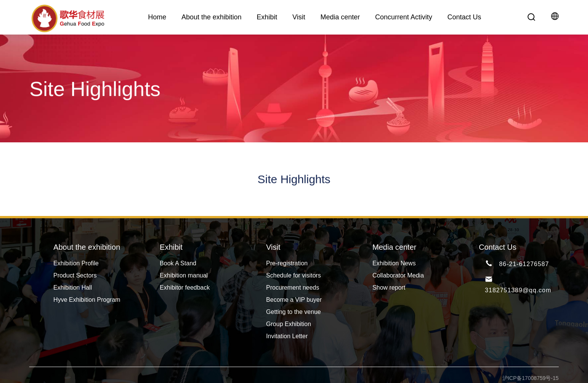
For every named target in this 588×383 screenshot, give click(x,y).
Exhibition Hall (73, 288)
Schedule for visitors (294, 275)
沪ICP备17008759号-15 (531, 378)
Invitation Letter (287, 336)
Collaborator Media (398, 275)
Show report (389, 288)
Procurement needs (293, 288)
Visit (299, 17)
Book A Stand (178, 263)
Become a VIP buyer (294, 300)
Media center (340, 17)
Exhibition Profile (76, 263)
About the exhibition (212, 17)
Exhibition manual (184, 275)
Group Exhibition (289, 324)
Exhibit (267, 17)
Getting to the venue (294, 312)
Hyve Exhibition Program (87, 300)
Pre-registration (287, 263)
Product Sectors (75, 275)
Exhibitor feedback (185, 288)
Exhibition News (394, 263)
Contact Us (464, 17)
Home (157, 17)
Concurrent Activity (404, 17)
